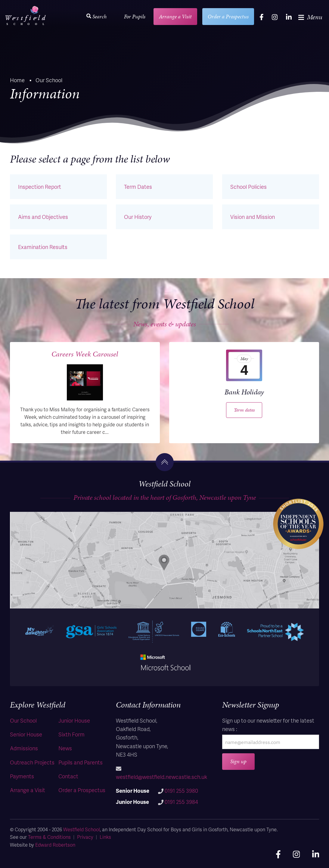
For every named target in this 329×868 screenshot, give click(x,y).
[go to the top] (165, 462)
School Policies (248, 187)
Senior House (26, 734)
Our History (138, 217)
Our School (23, 720)
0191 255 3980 (181, 790)
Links (105, 837)
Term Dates (138, 187)
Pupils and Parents (81, 762)
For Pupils (135, 16)
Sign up (238, 761)
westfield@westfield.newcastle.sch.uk (161, 777)
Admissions (24, 748)
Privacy (85, 837)
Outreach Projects (32, 762)
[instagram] (275, 17)
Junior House (74, 720)
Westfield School (82, 829)
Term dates (244, 410)
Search (96, 16)
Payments (22, 776)
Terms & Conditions (49, 837)
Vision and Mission (253, 217)
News (65, 748)
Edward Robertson (55, 845)
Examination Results (43, 247)
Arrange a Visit (175, 16)
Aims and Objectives (43, 217)
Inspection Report (40, 187)
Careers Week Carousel (85, 354)
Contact (68, 776)
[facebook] (262, 17)
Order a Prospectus (228, 16)
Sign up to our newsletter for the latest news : (268, 725)
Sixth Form (71, 734)
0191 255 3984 (181, 802)
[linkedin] (289, 17)
